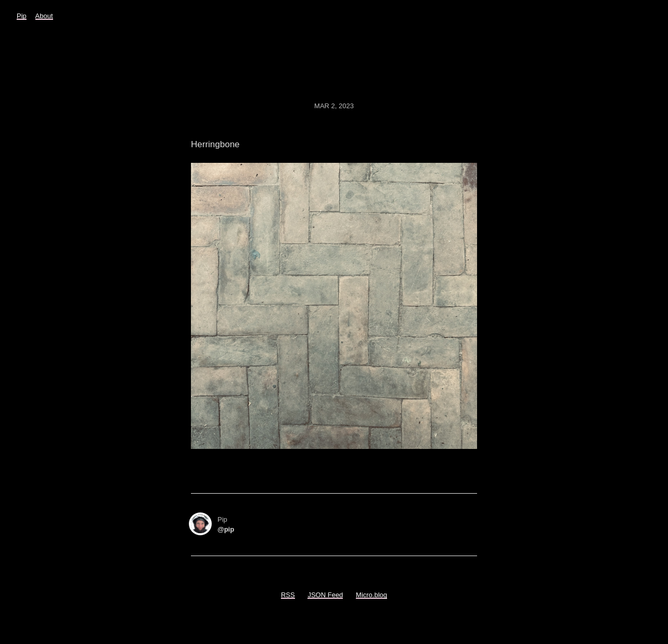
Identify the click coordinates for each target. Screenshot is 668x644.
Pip (22, 16)
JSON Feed (325, 595)
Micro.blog (371, 595)
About (44, 16)
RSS (288, 595)
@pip (226, 529)
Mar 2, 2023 (334, 106)
